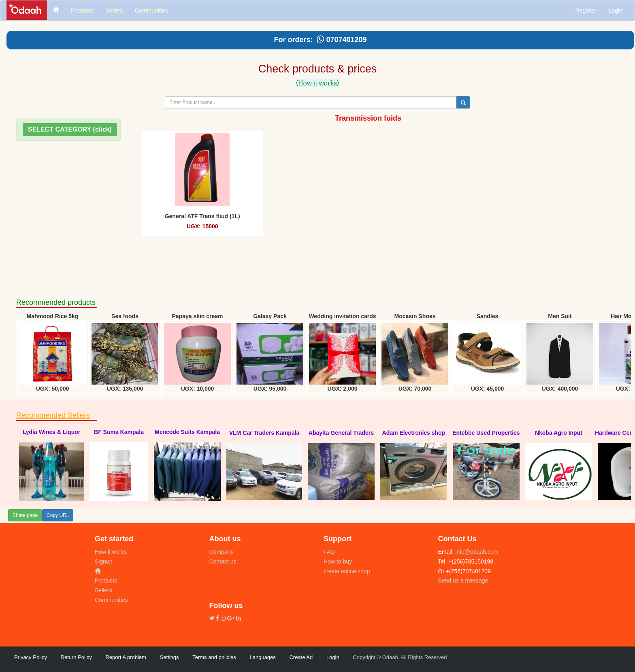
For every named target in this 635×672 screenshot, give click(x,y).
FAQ (329, 552)
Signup (104, 561)
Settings (169, 657)
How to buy (338, 561)
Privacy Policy (31, 657)
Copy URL (58, 515)
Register (586, 11)
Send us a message (463, 581)
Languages (262, 657)
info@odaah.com (476, 552)
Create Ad (301, 657)
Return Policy (76, 657)
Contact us (223, 561)
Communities (111, 600)
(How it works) (317, 83)
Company (222, 552)
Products (106, 581)
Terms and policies (214, 657)
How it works (111, 552)
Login (616, 11)
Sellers (103, 590)
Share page (25, 515)
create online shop (347, 571)
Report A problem (126, 657)
